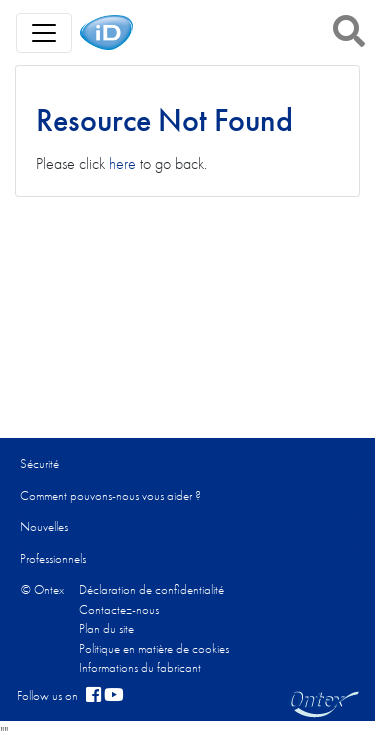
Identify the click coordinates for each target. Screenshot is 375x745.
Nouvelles (44, 526)
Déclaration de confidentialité (151, 589)
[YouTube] (114, 696)
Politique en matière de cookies (154, 648)
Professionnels (53, 558)
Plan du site (106, 628)
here (122, 163)
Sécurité (39, 463)
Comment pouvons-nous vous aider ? (110, 495)
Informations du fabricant (140, 667)
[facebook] (93, 696)
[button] (349, 31)
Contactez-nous (119, 609)
